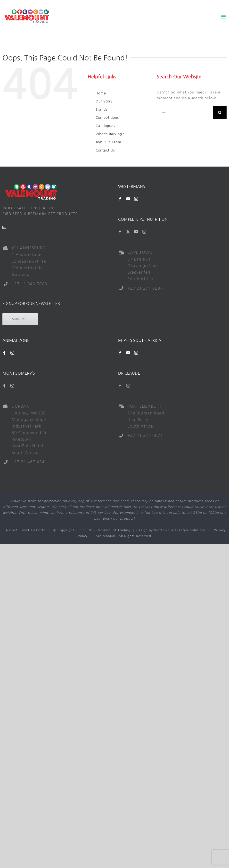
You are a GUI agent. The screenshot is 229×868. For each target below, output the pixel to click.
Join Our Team (108, 142)
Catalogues (105, 126)
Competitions (107, 118)
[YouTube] (128, 199)
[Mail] (4, 227)
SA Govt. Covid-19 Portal (25, 530)
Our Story (104, 101)
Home (101, 93)
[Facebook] (120, 199)
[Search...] (185, 113)
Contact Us (105, 150)
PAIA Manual (104, 536)
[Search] (220, 113)
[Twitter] (128, 232)
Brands (102, 110)
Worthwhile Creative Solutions (180, 530)
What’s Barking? (110, 134)
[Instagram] (136, 199)
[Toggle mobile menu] (224, 17)
